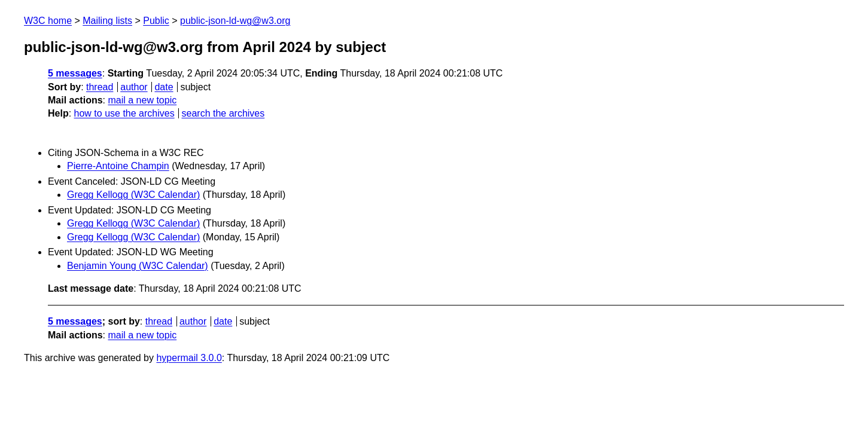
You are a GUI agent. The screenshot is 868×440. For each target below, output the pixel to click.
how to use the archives (124, 113)
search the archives (223, 113)
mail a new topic (142, 100)
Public (156, 21)
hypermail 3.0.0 (189, 358)
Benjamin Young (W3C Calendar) (138, 266)
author (134, 87)
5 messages (75, 73)
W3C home (48, 21)
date (164, 87)
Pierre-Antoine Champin (118, 166)
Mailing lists (107, 21)
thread (100, 87)
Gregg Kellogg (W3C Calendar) (133, 195)
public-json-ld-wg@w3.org (235, 21)
